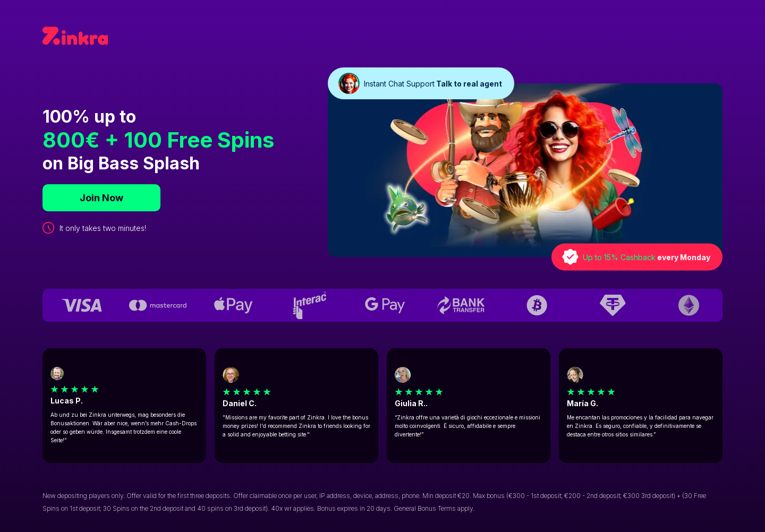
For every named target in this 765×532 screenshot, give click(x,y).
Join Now (101, 198)
